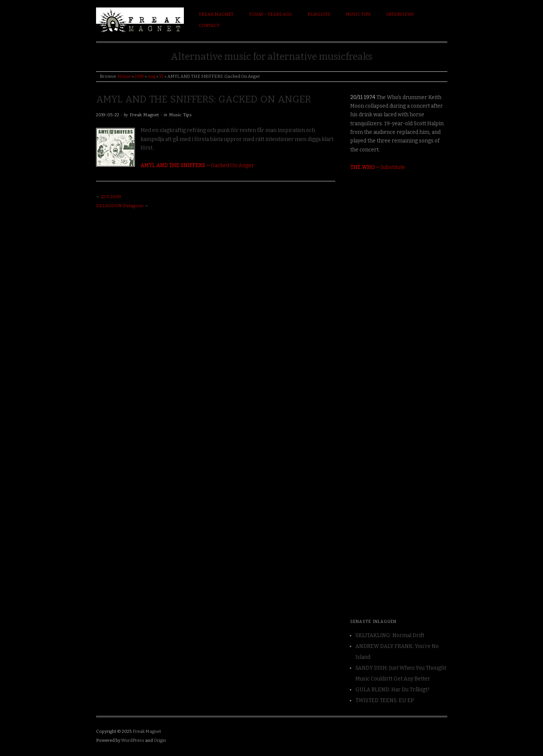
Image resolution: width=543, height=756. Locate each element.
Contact (209, 25)
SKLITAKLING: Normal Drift (390, 635)
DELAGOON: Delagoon (120, 206)
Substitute (378, 167)
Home (124, 76)
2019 (139, 76)
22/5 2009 (111, 197)
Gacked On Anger (197, 165)
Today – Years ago (271, 14)
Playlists (319, 14)
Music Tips (358, 14)
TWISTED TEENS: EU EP (385, 700)
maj (152, 76)
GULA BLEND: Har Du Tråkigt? (392, 690)
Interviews (400, 14)
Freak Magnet (216, 14)
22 (161, 76)
